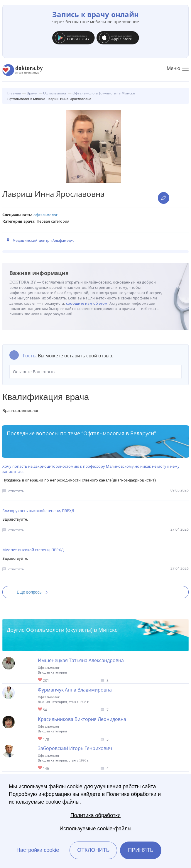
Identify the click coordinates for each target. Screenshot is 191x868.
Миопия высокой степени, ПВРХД (33, 550)
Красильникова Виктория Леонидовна (82, 719)
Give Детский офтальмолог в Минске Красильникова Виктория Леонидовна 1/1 (40, 739)
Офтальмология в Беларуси (119, 433)
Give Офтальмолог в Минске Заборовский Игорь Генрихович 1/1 (40, 768)
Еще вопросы (34, 592)
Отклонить (93, 850)
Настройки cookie (38, 850)
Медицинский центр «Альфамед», (43, 240)
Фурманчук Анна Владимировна (75, 690)
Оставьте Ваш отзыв (96, 372)
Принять (141, 850)
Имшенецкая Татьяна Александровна (81, 660)
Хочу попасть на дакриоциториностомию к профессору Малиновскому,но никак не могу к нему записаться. (91, 469)
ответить (16, 491)
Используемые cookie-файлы (96, 829)
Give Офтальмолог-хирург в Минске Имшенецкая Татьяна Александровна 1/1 (40, 680)
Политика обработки (96, 815)
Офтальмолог (46, 215)
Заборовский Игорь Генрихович (75, 748)
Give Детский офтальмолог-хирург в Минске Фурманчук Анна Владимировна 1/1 (40, 710)
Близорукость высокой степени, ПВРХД (38, 511)
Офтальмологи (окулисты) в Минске (72, 630)
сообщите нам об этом (87, 303)
